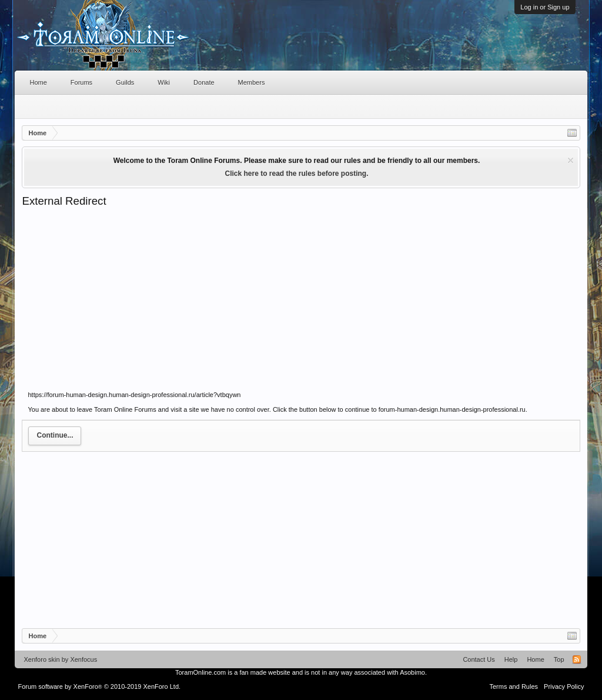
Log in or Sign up (545, 7)
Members (252, 82)
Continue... (55, 435)
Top (559, 659)
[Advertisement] (301, 296)
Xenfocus (83, 659)
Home (38, 82)
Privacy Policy (564, 686)
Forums (81, 82)
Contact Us (479, 659)
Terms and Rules (514, 686)
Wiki (164, 82)
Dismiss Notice (571, 160)
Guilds (125, 82)
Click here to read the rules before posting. (296, 174)
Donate (204, 82)
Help (511, 659)
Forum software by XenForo (99, 686)
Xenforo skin (41, 659)
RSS (577, 659)
